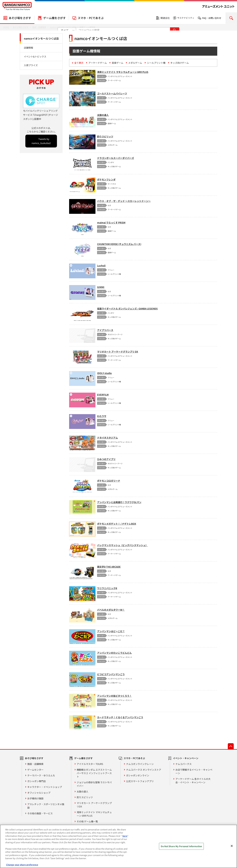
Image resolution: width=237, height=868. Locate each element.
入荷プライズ (31, 65)
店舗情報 (28, 48)
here (125, 839)
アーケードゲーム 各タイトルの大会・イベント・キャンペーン (193, 781)
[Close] (232, 849)
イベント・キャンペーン (186, 758)
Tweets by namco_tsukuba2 (41, 141)
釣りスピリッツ (85, 797)
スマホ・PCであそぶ (91, 18)
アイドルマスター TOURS (90, 764)
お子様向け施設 (35, 798)
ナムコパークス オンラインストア (144, 770)
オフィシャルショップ (39, 793)
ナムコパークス (184, 764)
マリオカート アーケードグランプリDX (94, 805)
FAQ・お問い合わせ (212, 18)
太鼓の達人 (82, 791)
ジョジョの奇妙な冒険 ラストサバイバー (94, 784)
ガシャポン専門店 (37, 781)
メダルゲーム (135, 63)
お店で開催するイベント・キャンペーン (194, 771)
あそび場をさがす (20, 18)
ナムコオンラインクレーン (140, 764)
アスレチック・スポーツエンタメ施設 (46, 806)
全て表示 (79, 63)
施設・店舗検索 (35, 764)
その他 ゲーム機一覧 (87, 821)
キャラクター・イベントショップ (45, 787)
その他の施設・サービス (40, 813)
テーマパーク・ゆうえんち (41, 775)
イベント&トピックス (35, 56)
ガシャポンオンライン (138, 775)
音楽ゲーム (118, 63)
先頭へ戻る (231, 746)
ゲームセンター (35, 770)
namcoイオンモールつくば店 (41, 38)
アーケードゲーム (98, 63)
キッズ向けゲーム (180, 63)
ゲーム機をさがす (54, 18)
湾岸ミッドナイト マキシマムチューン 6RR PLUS (94, 814)
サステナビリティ (186, 18)
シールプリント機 (156, 63)
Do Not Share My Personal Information (181, 849)
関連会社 (165, 18)
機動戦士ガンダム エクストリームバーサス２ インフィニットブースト (94, 773)
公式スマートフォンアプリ (140, 781)
